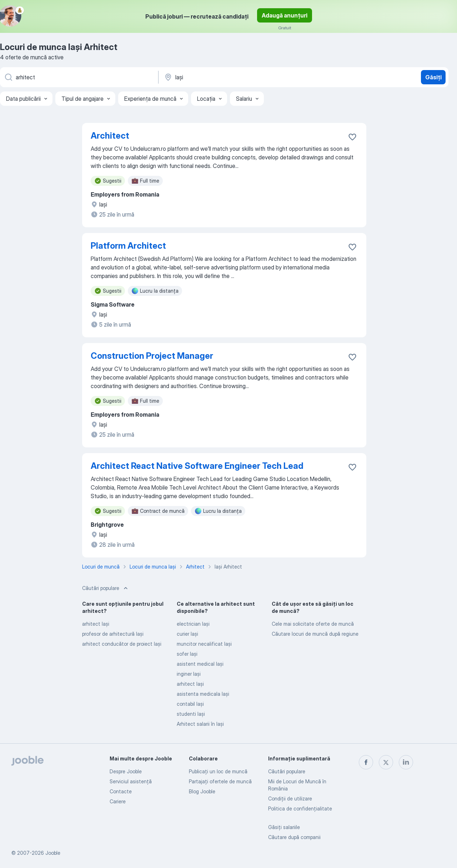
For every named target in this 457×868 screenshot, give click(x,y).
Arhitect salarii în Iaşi (200, 724)
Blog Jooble (202, 791)
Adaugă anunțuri (285, 15)
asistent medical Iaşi (200, 664)
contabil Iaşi (190, 704)
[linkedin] (406, 762)
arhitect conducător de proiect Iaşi (122, 644)
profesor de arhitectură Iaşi (113, 634)
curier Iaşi (187, 634)
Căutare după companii (294, 837)
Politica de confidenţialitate (300, 809)
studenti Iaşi (191, 714)
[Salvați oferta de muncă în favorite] (352, 137)
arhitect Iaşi (96, 624)
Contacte (121, 791)
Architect (110, 136)
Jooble (53, 853)
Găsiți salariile (284, 827)
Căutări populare (287, 771)
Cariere (118, 801)
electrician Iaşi (193, 624)
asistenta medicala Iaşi (203, 694)
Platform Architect (128, 246)
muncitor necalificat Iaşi (204, 644)
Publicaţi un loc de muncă (218, 771)
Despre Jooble (126, 771)
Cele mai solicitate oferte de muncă (313, 624)
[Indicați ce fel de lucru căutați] (79, 77)
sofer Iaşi (187, 654)
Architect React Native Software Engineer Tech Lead (197, 466)
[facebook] (366, 762)
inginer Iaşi (189, 674)
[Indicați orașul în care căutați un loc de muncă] (238, 77)
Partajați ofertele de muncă (220, 781)
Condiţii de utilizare (290, 798)
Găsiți (433, 77)
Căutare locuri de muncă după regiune (315, 634)
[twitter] (386, 762)
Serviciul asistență (131, 781)
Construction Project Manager (152, 356)
